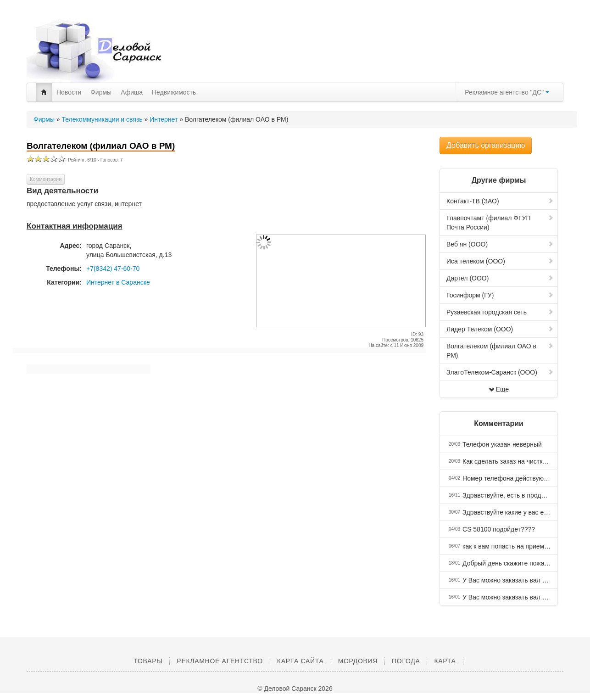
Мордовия (358, 661)
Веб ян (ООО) (500, 244)
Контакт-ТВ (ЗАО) (500, 201)
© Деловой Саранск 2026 (295, 689)
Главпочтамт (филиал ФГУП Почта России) (500, 223)
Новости (69, 92)
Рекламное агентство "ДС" (507, 92)
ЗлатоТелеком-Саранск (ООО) (500, 372)
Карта (445, 661)
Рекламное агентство (220, 661)
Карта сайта (301, 661)
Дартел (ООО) (500, 278)
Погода (406, 661)
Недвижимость (174, 92)
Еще (499, 389)
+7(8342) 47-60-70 (113, 269)
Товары (148, 661)
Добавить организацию (486, 145)
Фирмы (101, 92)
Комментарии (46, 179)
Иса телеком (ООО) (500, 261)
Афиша (132, 92)
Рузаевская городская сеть (500, 312)
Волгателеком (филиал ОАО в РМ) (500, 351)
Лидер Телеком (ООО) (500, 329)
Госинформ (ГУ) (500, 295)
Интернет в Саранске (118, 282)
